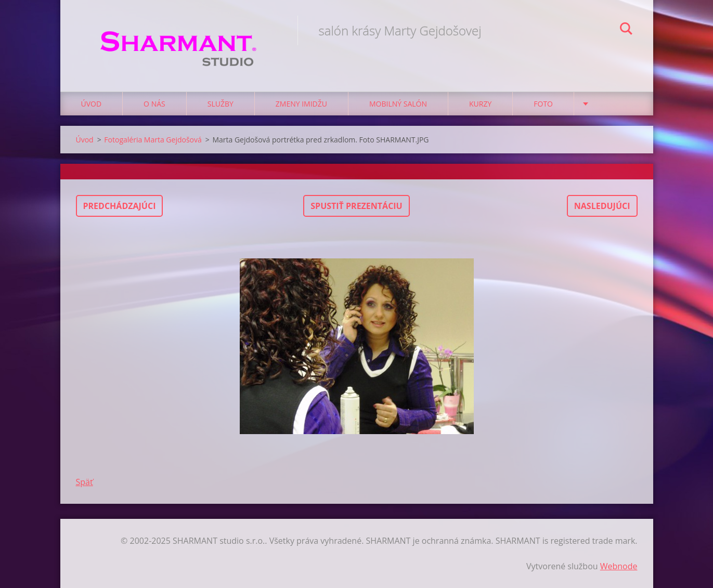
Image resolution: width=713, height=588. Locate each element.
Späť (85, 482)
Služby (221, 104)
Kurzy (480, 104)
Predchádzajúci (120, 206)
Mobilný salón (398, 104)
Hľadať (626, 30)
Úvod (92, 104)
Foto (543, 104)
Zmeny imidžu (301, 104)
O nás (154, 104)
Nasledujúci (602, 206)
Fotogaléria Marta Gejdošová (153, 140)
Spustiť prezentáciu (356, 206)
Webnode (619, 566)
